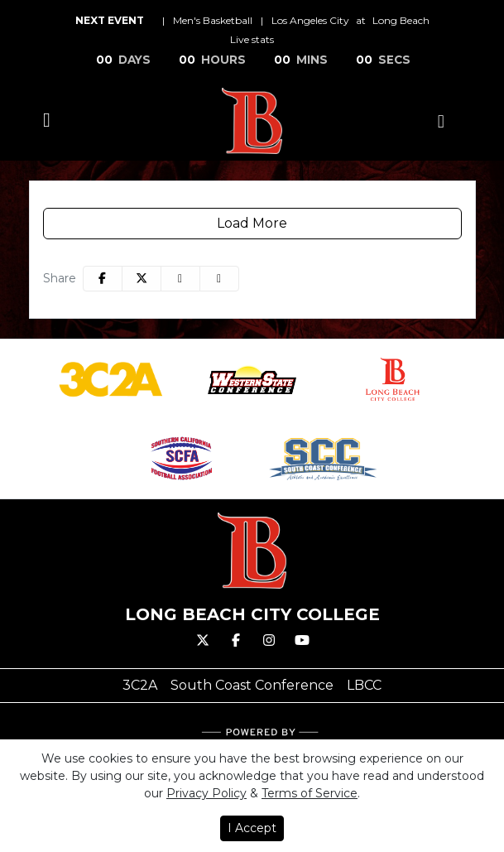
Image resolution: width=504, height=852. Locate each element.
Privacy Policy (206, 793)
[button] (219, 279)
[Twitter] (203, 641)
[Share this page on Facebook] (103, 279)
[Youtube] (302, 641)
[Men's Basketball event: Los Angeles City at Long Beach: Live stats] (252, 40)
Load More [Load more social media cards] (252, 223)
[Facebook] (236, 641)
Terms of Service (310, 793)
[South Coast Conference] (252, 686)
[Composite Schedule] (441, 121)
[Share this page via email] (180, 279)
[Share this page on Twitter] (142, 279)
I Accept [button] (252, 828)
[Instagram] (269, 641)
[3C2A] (140, 686)
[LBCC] (364, 686)
